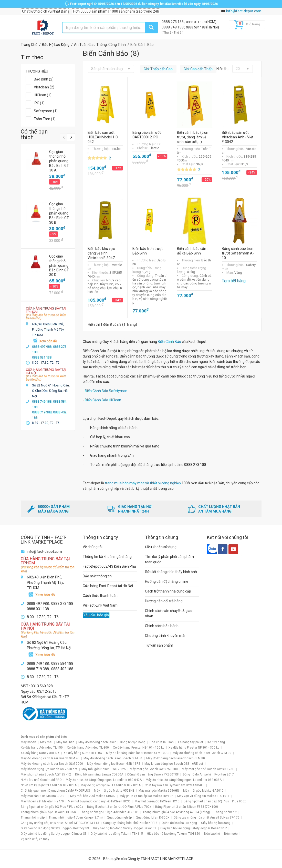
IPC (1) (39, 103)
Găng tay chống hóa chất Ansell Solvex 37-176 (207, 818)
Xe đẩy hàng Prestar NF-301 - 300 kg (194, 748)
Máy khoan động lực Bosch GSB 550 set (49, 769)
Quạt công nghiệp (119, 818)
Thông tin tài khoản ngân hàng (107, 557)
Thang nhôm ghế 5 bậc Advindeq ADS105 (109, 812)
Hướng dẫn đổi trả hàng (164, 601)
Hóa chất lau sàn (162, 742)
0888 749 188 (173, 27)
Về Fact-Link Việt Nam (100, 605)
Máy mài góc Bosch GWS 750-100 (154, 769)
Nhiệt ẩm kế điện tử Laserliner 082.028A (49, 785)
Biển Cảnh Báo (169, 342)
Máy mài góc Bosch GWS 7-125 (104, 769)
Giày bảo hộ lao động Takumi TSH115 (117, 834)
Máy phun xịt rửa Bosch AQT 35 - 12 (46, 774)
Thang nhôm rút (225, 812)
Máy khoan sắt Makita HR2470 (42, 801)
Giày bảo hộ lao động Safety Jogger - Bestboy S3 (55, 828)
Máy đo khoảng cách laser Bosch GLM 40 (50, 758)
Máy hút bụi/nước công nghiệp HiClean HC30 (99, 801)
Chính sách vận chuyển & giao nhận (169, 613)
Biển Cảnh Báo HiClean (103, 400)
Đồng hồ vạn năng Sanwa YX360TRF (153, 774)
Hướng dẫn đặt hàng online (167, 581)
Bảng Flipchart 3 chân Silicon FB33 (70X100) (187, 807)
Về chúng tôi (93, 547)
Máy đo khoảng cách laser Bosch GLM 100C (137, 753)
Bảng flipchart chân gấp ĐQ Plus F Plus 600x (52, 807)
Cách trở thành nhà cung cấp (168, 591)
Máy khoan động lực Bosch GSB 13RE (114, 764)
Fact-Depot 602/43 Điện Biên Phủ (109, 566)
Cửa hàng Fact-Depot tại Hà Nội (108, 586)
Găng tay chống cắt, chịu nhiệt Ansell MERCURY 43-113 (60, 823)
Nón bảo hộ (212, 834)
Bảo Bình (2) (44, 79)
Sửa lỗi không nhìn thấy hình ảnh (171, 572)
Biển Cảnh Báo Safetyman (106, 391)
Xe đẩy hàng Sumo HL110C (83, 753)
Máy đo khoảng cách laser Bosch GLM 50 (113, 758)
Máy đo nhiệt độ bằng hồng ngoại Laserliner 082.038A (184, 780)
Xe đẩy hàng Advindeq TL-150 (42, 748)
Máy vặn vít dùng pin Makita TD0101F (203, 796)
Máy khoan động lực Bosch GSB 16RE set (174, 764)
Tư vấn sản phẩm (159, 645)
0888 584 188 (196, 27)
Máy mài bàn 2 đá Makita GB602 (93, 796)
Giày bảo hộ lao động (216, 823)
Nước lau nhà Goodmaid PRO (41, 780)
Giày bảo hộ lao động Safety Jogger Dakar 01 (125, 828)
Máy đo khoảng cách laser (97, 742)
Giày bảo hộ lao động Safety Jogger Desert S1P (194, 828)
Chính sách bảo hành (162, 626)
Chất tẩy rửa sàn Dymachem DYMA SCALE (175, 785)
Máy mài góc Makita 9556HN (159, 791)
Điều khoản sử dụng (161, 547)
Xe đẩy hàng (216, 742)
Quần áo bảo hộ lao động (179, 823)
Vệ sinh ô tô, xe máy (35, 839)
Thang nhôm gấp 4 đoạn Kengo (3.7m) (76, 818)
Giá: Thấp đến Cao (158, 69)
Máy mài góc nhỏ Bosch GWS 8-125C (208, 769)
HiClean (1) (43, 95)
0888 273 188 (173, 22)
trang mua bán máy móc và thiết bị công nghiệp (143, 483)
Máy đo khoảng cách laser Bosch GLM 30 (202, 753)
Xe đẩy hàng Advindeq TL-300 (88, 748)
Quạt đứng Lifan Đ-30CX (153, 818)
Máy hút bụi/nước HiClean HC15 (157, 801)
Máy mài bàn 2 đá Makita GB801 (43, 796)
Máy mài (46, 742)
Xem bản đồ (48, 341)
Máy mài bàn (65, 742)
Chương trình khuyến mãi (165, 636)
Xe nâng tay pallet (190, 742)
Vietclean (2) (44, 87)
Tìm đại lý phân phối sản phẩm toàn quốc (169, 559)
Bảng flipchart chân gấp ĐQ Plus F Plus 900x (215, 801)
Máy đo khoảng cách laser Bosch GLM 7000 (52, 764)
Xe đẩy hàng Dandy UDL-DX (40, 753)
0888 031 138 (196, 22)
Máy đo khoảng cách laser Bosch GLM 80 (176, 758)
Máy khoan (28, 742)
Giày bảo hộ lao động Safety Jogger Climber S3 (54, 834)
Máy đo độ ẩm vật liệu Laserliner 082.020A (111, 785)
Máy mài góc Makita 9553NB (114, 791)
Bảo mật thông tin (97, 576)
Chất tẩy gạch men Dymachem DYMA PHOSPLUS (55, 791)
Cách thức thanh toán (100, 596)
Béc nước (231, 834)
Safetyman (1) (46, 111)
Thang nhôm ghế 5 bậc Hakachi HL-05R (48, 812)
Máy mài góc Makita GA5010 (203, 791)
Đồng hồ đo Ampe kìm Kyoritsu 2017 (208, 774)
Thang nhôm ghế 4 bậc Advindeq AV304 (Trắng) (176, 812)
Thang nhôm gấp (33, 818)
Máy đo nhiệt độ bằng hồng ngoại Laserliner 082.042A (104, 780)
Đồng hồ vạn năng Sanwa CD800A (99, 774)
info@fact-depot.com (244, 11)
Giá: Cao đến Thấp (198, 69)
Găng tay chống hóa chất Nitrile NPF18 (130, 823)
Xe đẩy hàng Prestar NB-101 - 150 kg (139, 748)
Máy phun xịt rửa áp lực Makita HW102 (146, 796)
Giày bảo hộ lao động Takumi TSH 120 (174, 834)
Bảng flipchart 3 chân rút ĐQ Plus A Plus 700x (119, 807)
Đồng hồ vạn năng (133, 742)
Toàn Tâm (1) (45, 119)
